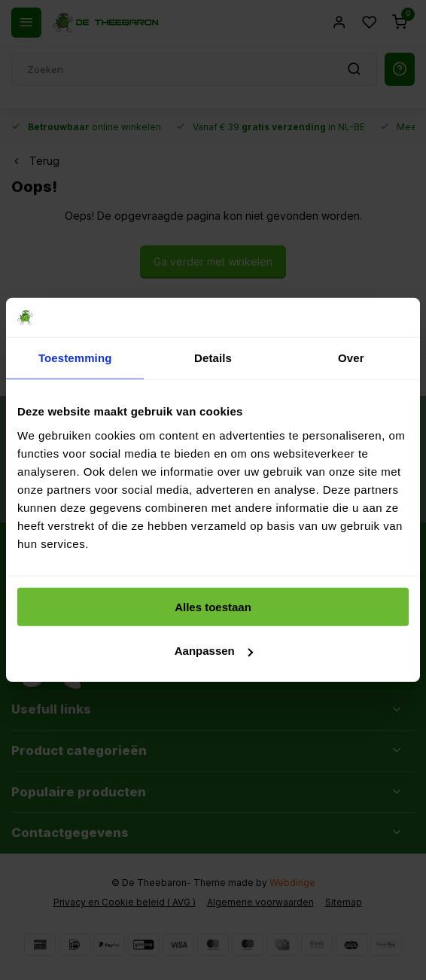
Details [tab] (213, 358)
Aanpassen (214, 651)
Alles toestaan (213, 607)
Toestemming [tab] (75, 358)
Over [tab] (351, 358)
